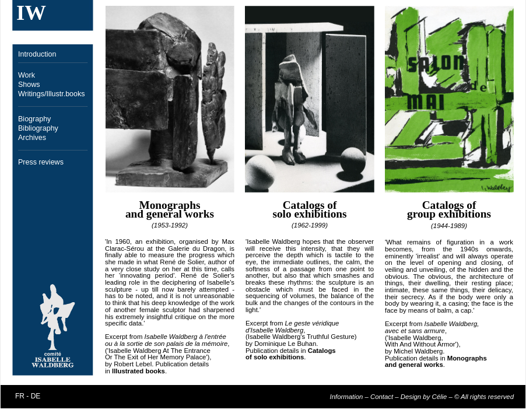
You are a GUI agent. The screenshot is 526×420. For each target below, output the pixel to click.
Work (27, 75)
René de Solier (182, 262)
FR (20, 396)
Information (347, 397)
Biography (34, 119)
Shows (29, 85)
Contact (382, 397)
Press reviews (41, 162)
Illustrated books (138, 371)
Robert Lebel (133, 364)
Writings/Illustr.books (52, 94)
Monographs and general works (170, 209)
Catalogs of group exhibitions (449, 209)
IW (31, 13)
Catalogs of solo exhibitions (309, 209)
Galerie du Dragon (196, 249)
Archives (32, 138)
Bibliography (38, 128)
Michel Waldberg (418, 351)
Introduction (37, 54)
